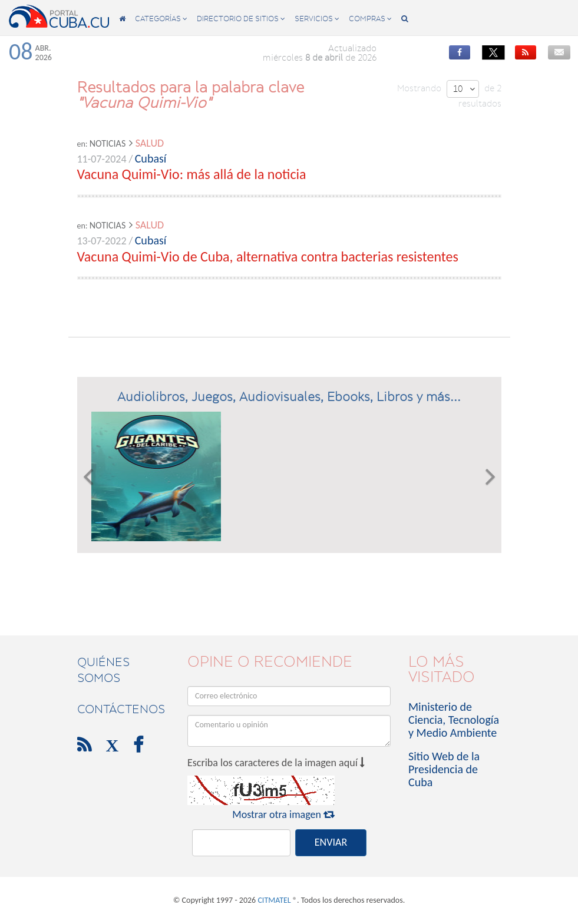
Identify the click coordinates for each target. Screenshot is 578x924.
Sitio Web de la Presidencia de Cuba (444, 769)
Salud (150, 143)
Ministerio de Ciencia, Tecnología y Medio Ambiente (454, 720)
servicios (317, 19)
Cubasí (151, 158)
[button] (88, 476)
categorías (161, 19)
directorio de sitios (241, 19)
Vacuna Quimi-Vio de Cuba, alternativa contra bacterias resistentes (268, 256)
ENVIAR (331, 842)
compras (370, 19)
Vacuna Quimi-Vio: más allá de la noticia (192, 174)
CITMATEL (274, 900)
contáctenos (121, 709)
